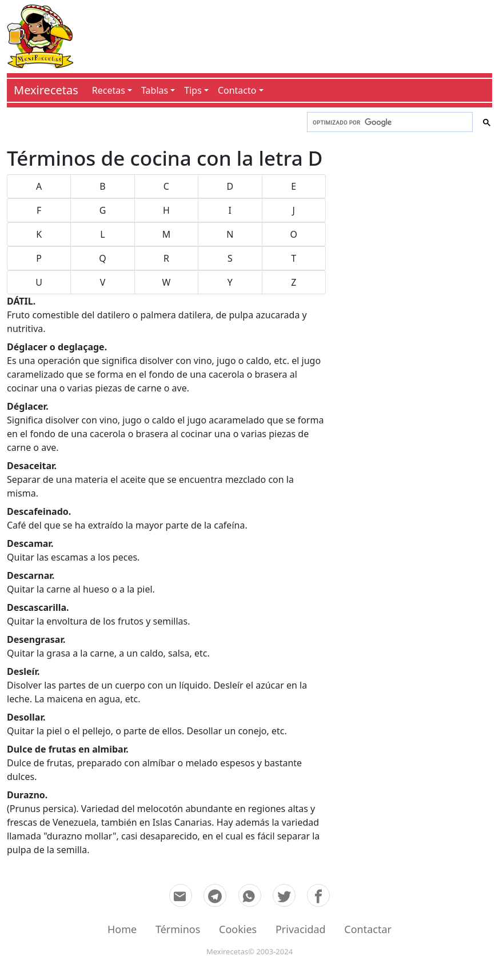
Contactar (368, 929)
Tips (193, 90)
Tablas (155, 90)
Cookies (238, 929)
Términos (178, 929)
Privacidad (301, 929)
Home (122, 929)
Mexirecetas (46, 90)
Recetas (109, 90)
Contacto (237, 90)
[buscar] (389, 122)
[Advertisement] (283, 34)
